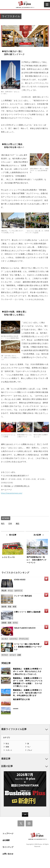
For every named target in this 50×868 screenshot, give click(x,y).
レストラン (14, 639)
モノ (29, 747)
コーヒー (13, 655)
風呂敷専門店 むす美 (21, 699)
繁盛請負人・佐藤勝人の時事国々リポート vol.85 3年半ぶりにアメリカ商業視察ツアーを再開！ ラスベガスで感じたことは (28, 682)
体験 (7, 747)
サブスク (5, 655)
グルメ (30, 750)
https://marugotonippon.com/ (12, 493)
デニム (10, 591)
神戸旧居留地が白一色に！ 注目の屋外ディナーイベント (37, 560)
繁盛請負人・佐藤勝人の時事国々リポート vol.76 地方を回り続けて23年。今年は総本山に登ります (28, 693)
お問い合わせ (8, 854)
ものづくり (18, 591)
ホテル (15, 623)
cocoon (16, 708)
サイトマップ (8, 847)
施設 (18, 523)
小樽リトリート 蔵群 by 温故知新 (27, 612)
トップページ (8, 834)
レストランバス (8, 557)
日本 (10, 523)
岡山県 (4, 591)
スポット (9, 750)
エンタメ (5, 639)
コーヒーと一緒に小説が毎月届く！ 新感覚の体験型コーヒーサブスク (28, 647)
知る (7, 744)
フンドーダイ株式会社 (24, 596)
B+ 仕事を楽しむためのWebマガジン (25, 5)
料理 (14, 607)
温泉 (10, 623)
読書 (19, 655)
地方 (3, 523)
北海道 (4, 623)
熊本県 (4, 607)
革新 (10, 607)
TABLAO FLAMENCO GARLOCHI (25, 628)
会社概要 (6, 840)
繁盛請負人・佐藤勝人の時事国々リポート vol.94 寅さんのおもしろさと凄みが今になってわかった (28, 671)
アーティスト (24, 639)
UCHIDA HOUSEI (20, 580)
